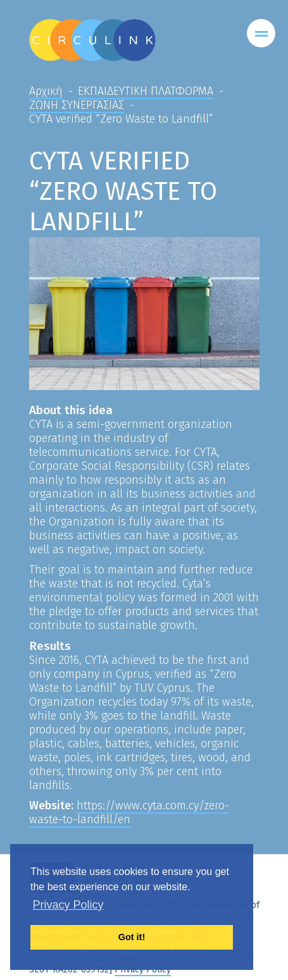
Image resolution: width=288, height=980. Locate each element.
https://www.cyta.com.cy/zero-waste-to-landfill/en (129, 812)
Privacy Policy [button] (68, 905)
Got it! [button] (132, 937)
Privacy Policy (143, 970)
